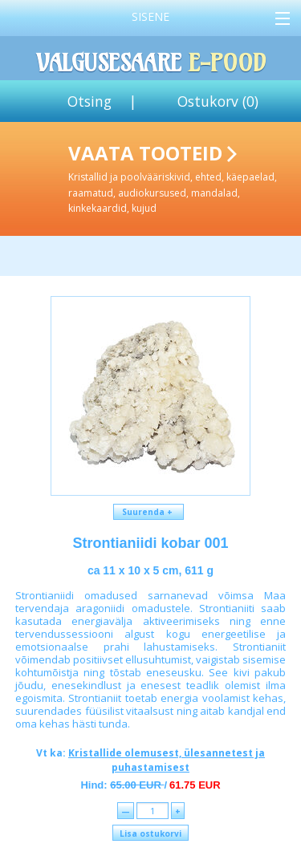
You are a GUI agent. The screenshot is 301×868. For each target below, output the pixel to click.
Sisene (150, 16)
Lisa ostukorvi (150, 834)
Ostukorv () (218, 101)
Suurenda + (148, 512)
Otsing (89, 101)
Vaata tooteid (181, 178)
